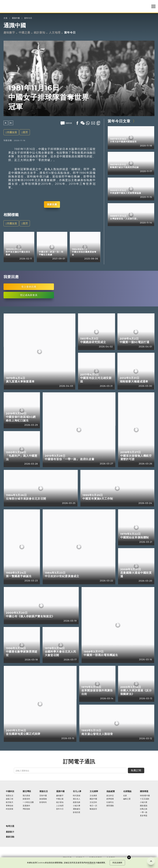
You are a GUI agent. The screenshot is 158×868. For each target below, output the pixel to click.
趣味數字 (9, 32)
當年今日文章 (119, 121)
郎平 (26, 132)
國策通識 (144, 806)
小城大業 (144, 802)
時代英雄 (77, 796)
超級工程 (10, 799)
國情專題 (144, 791)
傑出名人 (77, 799)
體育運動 (110, 806)
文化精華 (94, 791)
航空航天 (10, 802)
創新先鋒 (77, 802)
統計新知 (40, 32)
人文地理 (55, 32)
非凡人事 (77, 791)
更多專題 (144, 816)
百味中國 (43, 796)
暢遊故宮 (93, 809)
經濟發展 (110, 799)
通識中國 (16, 18)
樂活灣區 (27, 791)
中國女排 (12, 132)
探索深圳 (26, 799)
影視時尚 (43, 802)
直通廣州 (26, 806)
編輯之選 (127, 799)
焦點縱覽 (111, 791)
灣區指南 (26, 809)
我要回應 (52, 204)
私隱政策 (91, 863)
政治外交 (110, 796)
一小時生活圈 (28, 802)
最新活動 (10, 837)
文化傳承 (93, 796)
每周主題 (10, 826)
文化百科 (93, 802)
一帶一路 (144, 812)
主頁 (5, 18)
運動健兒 (77, 809)
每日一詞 (93, 806)
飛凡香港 (26, 796)
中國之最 (24, 32)
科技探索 (10, 809)
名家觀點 (127, 791)
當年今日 (28, 18)
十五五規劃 (145, 799)
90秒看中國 (145, 796)
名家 (125, 796)
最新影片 (10, 832)
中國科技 (10, 791)
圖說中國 (93, 799)
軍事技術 (10, 806)
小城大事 (77, 806)
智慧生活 (10, 796)
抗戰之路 (144, 809)
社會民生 (110, 802)
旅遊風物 (43, 799)
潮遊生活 (44, 791)
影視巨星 (77, 812)
